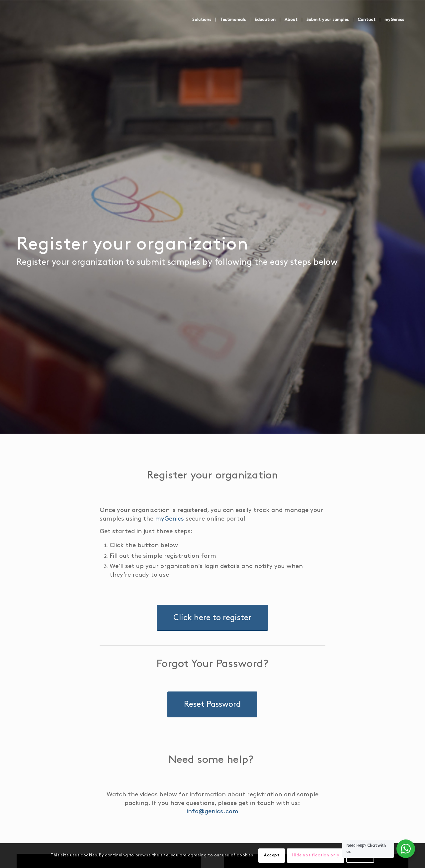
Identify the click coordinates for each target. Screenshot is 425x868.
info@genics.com (267, 796)
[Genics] (66, 26)
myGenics (122, 519)
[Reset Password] (212, 696)
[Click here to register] (212, 610)
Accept (260, 855)
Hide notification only (300, 855)
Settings (340, 855)
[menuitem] (217, 20)
